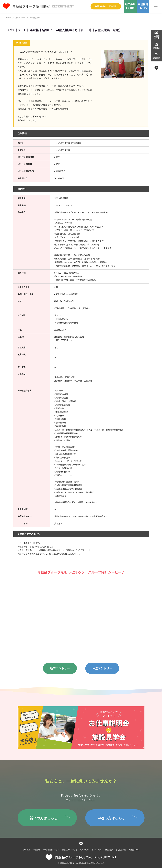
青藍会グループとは (70, 850)
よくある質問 (121, 850)
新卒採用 (27, 850)
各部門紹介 (84, 850)
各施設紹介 (109, 850)
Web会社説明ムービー (51, 850)
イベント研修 (97, 850)
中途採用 (36, 850)
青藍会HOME (134, 850)
